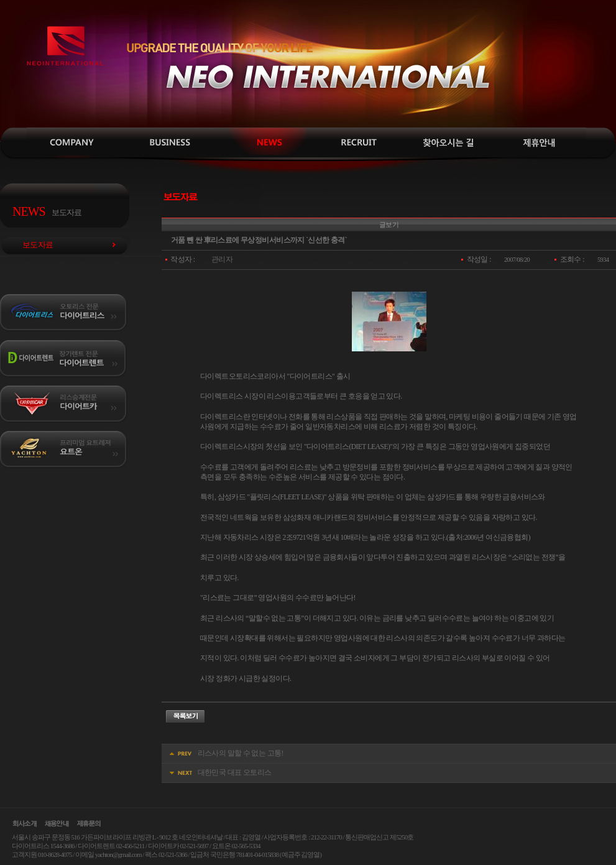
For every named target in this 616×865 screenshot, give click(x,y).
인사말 (73, 143)
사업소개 (167, 143)
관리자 (222, 260)
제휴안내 (540, 143)
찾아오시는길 (446, 143)
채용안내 (353, 143)
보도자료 (260, 143)
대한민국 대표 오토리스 (235, 773)
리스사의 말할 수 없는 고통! (241, 753)
